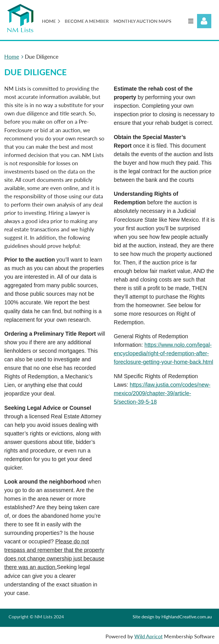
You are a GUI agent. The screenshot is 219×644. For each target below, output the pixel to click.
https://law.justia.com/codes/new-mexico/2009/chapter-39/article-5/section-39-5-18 (162, 393)
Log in (204, 21)
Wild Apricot (148, 636)
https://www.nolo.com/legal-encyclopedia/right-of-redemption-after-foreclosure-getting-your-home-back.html (164, 353)
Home (12, 57)
